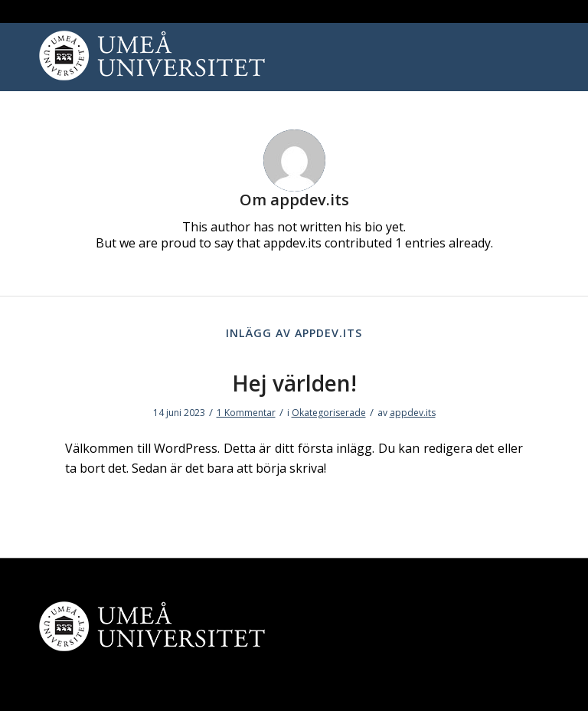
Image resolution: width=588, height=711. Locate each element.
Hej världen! (294, 383)
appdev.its (413, 413)
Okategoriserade (329, 413)
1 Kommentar (246, 413)
